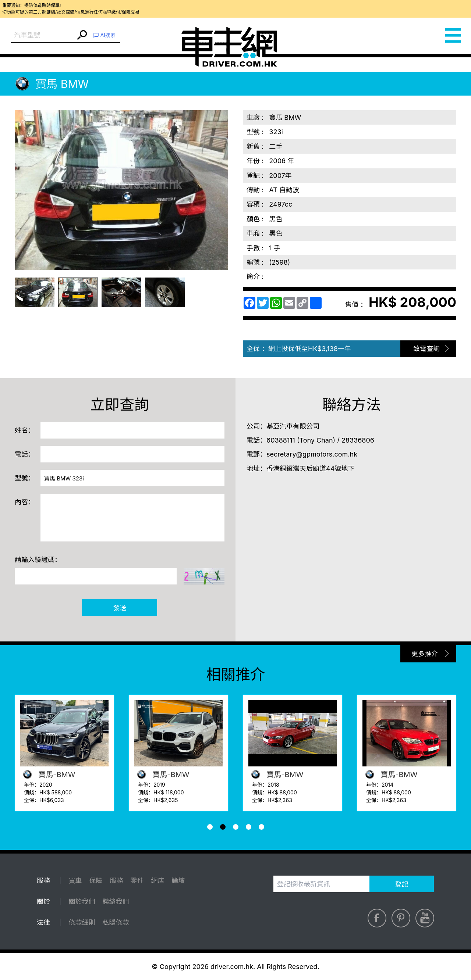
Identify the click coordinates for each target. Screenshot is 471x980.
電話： (25, 454)
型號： (25, 478)
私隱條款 (116, 922)
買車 (75, 881)
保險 (96, 881)
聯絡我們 (116, 902)
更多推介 (425, 654)
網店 (157, 881)
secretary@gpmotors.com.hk (312, 454)
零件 (137, 881)
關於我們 (82, 902)
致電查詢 (426, 349)
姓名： (25, 430)
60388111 (281, 440)
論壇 (178, 881)
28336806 (358, 440)
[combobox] (43, 35)
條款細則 (82, 922)
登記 (402, 884)
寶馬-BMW (48, 775)
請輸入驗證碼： (38, 560)
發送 (120, 608)
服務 (116, 881)
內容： (25, 502)
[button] (210, 827)
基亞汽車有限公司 (293, 426)
